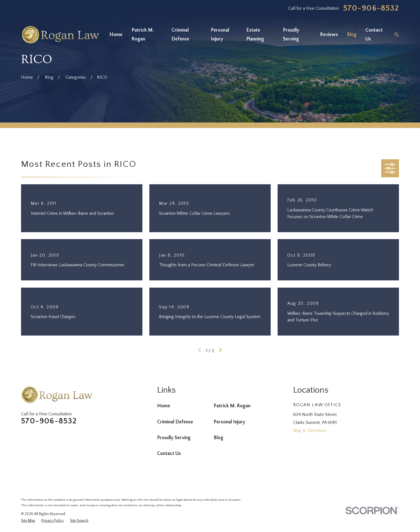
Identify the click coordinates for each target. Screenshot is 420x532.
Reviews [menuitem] (329, 35)
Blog (218, 438)
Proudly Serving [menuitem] (291, 35)
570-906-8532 (371, 8)
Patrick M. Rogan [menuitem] (143, 35)
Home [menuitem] (116, 35)
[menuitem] (28, 521)
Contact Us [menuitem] (374, 35)
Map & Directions (310, 431)
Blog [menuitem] (352, 35)
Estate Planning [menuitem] (255, 35)
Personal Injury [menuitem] (220, 35)
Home (164, 406)
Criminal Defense (175, 422)
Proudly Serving (174, 438)
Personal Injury (229, 422)
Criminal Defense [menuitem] (180, 35)
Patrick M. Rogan (232, 406)
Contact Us (169, 454)
